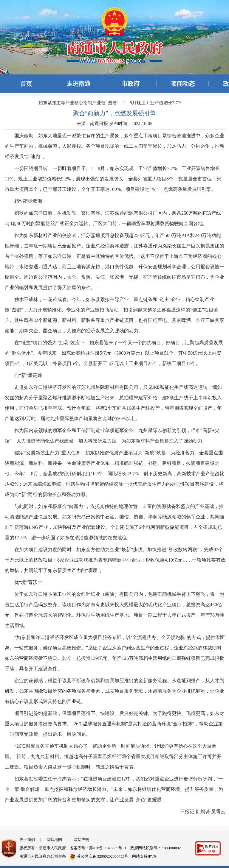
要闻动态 (183, 84)
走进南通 (78, 84)
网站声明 (81, 840)
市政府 (131, 84)
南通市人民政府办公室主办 (43, 856)
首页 (26, 84)
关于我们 (27, 840)
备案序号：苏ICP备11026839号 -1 (98, 848)
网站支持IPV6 (144, 856)
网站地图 (54, 840)
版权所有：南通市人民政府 (43, 848)
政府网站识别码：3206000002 (155, 848)
